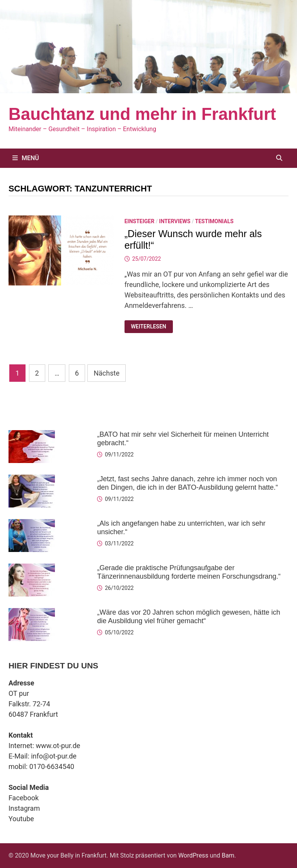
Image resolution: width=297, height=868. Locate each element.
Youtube (21, 819)
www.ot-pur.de (58, 746)
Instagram (24, 808)
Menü (26, 158)
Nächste (107, 373)
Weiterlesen (148, 327)
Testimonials (214, 221)
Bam (228, 855)
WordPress (193, 855)
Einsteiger (140, 221)
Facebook (24, 798)
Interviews (175, 221)
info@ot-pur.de (54, 756)
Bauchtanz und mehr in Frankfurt (142, 114)
